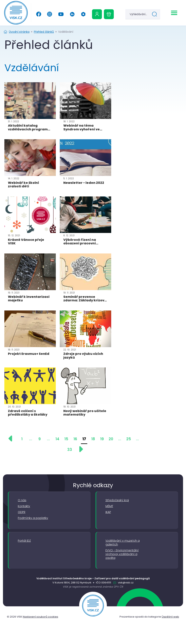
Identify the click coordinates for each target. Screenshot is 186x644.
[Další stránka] (79, 449)
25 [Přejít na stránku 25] (129, 439)
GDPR (22, 512)
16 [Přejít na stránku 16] (75, 439)
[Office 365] (83, 14)
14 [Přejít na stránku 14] (57, 439)
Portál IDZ (24, 541)
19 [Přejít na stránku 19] (102, 439)
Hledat (155, 15)
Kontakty (24, 506)
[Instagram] (50, 14)
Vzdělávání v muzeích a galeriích (123, 543)
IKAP (108, 512)
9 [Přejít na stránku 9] (40, 439)
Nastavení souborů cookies (40, 617)
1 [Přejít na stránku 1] (22, 439)
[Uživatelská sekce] (97, 14)
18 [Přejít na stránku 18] (93, 439)
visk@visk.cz (125, 583)
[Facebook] (39, 14)
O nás (22, 500)
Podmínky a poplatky (33, 518)
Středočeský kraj (117, 500)
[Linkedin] (72, 14)
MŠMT (109, 506)
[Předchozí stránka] (12, 438)
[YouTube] (61, 14)
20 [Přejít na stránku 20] (111, 439)
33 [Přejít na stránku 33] (70, 450)
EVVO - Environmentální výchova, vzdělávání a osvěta (122, 554)
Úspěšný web (170, 617)
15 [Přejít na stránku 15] (66, 439)
